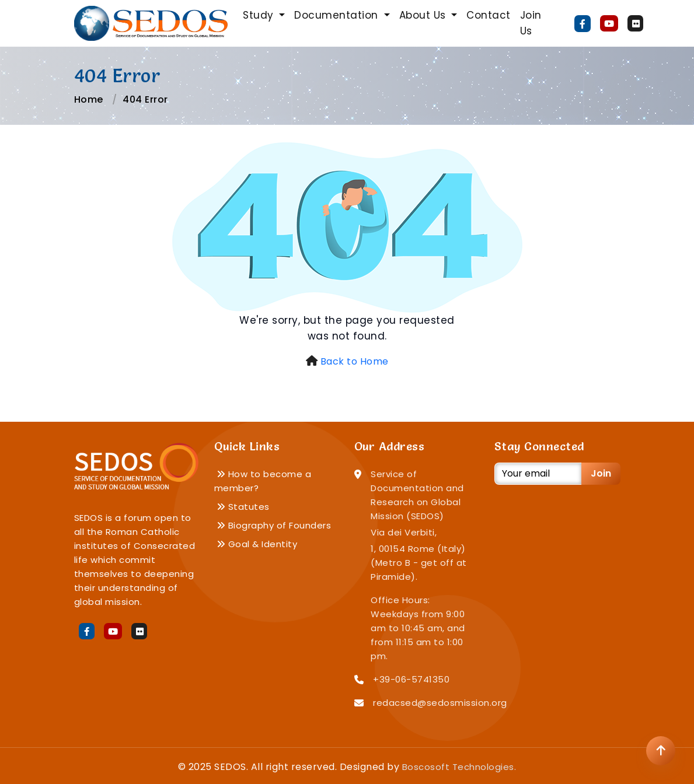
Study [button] (260, 15)
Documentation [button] (338, 15)
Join (601, 473)
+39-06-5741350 (411, 679)
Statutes (243, 507)
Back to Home (355, 361)
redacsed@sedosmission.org (440, 703)
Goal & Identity (257, 544)
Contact (489, 15)
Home (89, 99)
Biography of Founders (274, 525)
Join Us (531, 23)
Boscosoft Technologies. (459, 767)
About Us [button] (424, 15)
